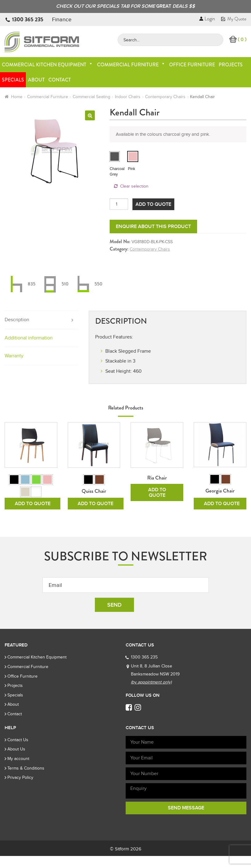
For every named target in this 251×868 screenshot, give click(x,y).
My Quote (234, 19)
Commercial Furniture (131, 65)
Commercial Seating (91, 97)
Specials (13, 80)
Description (17, 320)
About (36, 80)
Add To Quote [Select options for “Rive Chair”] (33, 516)
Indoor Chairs (128, 97)
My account (18, 771)
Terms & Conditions (26, 780)
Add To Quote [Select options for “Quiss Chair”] (95, 516)
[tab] (41, 320)
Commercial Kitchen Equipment (47, 65)
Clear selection (134, 186)
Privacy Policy (20, 789)
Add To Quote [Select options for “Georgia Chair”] (222, 516)
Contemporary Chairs (165, 97)
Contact (60, 80)
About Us (16, 761)
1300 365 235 (28, 19)
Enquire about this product (153, 226)
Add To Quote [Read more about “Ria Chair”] (157, 492)
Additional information (29, 338)
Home (17, 97)
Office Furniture (192, 65)
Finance (62, 19)
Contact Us (18, 752)
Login (207, 19)
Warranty (14, 356)
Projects (231, 65)
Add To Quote (153, 204)
